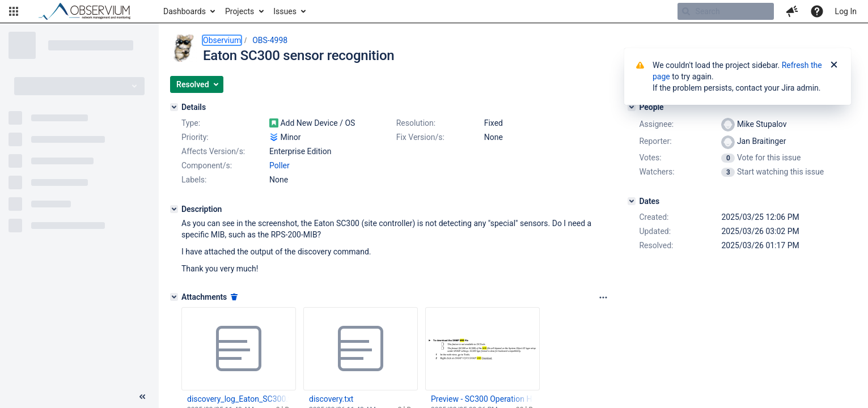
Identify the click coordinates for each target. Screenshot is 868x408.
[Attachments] (174, 297)
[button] (14, 11)
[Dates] (632, 201)
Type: (191, 123)
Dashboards (185, 11)
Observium (222, 40)
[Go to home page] (90, 11)
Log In (846, 11)
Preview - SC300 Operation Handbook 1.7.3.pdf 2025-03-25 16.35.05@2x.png (482, 399)
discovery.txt (331, 399)
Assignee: (656, 124)
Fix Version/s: (420, 137)
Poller (280, 165)
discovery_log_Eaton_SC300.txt (238, 399)
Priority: (195, 137)
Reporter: (655, 141)
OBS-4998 (270, 40)
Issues (285, 11)
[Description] (174, 209)
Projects (240, 11)
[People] (632, 107)
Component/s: (207, 165)
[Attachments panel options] (603, 297)
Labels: (194, 180)
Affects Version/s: (213, 151)
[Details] (174, 107)
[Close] (834, 65)
